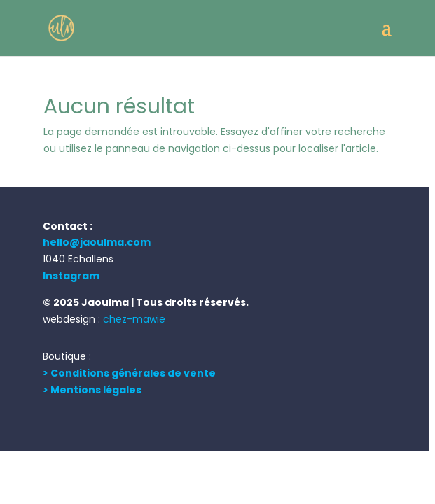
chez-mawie (134, 319)
